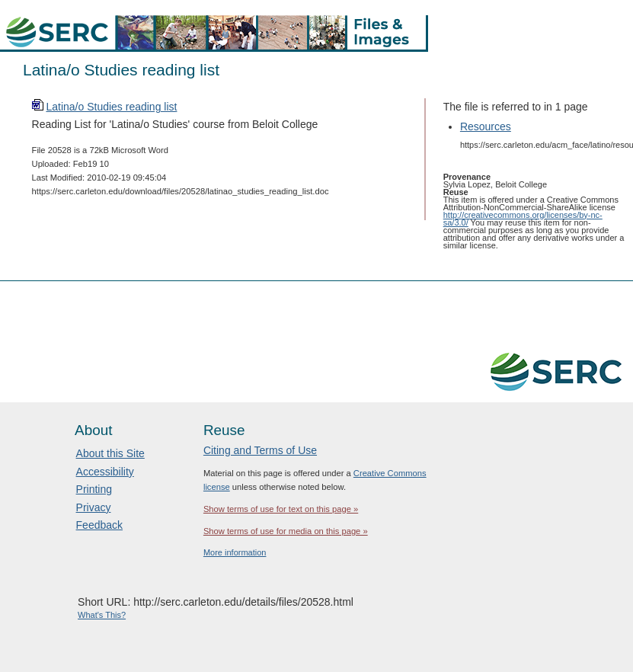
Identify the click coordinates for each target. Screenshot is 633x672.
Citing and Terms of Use (260, 450)
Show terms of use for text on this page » (281, 509)
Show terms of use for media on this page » (286, 531)
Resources (486, 126)
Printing (94, 489)
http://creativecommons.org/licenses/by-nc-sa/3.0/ (523, 219)
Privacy (94, 507)
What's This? (102, 615)
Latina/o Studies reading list (111, 107)
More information (235, 552)
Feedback (99, 525)
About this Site (110, 453)
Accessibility (105, 472)
